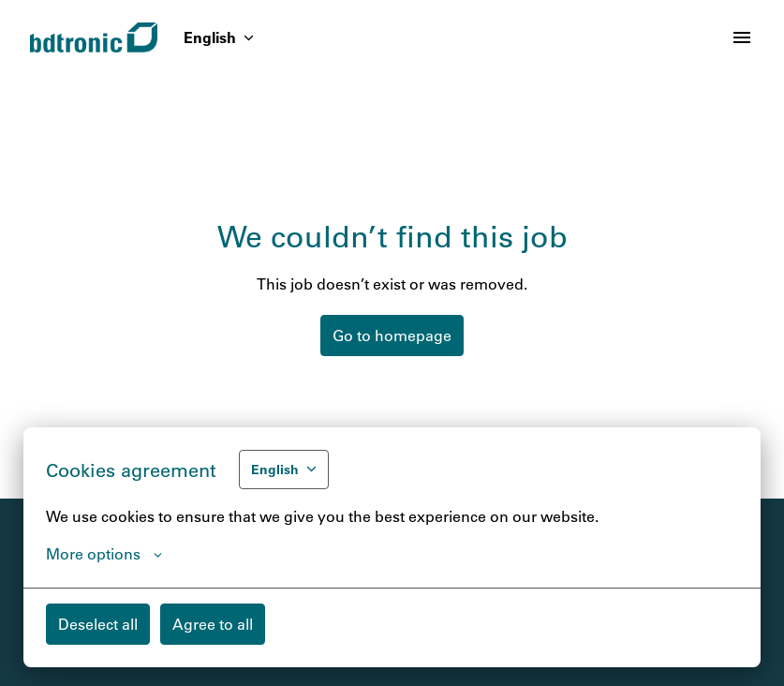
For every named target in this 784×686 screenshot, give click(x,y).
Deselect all (98, 624)
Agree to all (213, 624)
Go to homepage (392, 335)
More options (104, 554)
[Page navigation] (742, 37)
